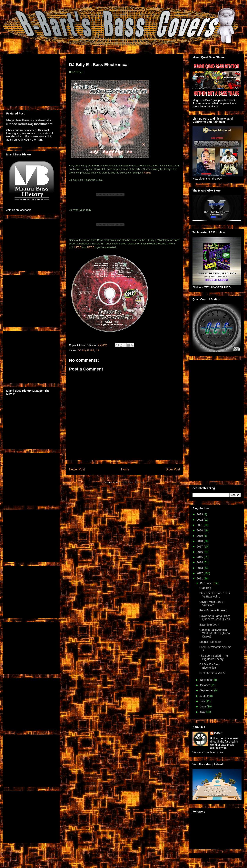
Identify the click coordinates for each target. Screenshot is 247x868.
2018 (200, 541)
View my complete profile (208, 752)
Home (125, 469)
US (97, 350)
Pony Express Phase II (213, 610)
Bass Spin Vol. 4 (209, 625)
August (205, 696)
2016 (200, 552)
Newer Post (77, 469)
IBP (92, 350)
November (207, 680)
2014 (200, 562)
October (205, 685)
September (207, 690)
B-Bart (218, 733)
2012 (200, 573)
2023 (200, 514)
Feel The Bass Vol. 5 (212, 673)
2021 (200, 525)
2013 (200, 568)
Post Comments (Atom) (132, 482)
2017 (200, 547)
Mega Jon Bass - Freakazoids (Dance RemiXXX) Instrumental (30, 122)
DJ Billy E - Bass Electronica (209, 666)
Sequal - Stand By (210, 642)
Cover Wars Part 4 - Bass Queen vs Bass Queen (215, 618)
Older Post (173, 469)
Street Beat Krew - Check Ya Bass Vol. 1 (215, 595)
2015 (200, 557)
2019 (200, 536)
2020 (200, 530)
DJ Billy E (84, 350)
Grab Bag (205, 588)
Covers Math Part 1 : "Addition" (212, 603)
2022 (200, 520)
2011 (200, 578)
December (207, 583)
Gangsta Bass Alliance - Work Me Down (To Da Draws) (215, 633)
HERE (147, 173)
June (203, 706)
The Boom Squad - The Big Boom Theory (214, 657)
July (203, 701)
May (203, 712)
